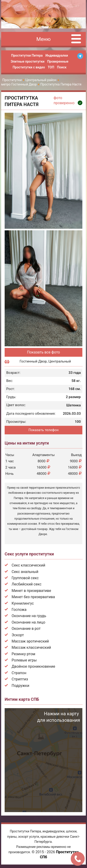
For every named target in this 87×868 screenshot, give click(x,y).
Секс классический (28, 565)
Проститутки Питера (27, 55)
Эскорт (18, 635)
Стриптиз (20, 679)
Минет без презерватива (33, 597)
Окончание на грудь (29, 616)
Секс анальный (25, 572)
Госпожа (19, 610)
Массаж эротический (30, 641)
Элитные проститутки (27, 61)
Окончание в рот (26, 629)
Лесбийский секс (27, 584)
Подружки (20, 686)
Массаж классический (31, 647)
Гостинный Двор (33, 361)
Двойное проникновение (33, 666)
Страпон (19, 673)
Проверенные (58, 61)
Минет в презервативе (31, 591)
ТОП (51, 67)
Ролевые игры (24, 660)
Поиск (62, 67)
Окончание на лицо (28, 622)
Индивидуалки (57, 55)
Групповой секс (25, 578)
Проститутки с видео (29, 67)
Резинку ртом (23, 654)
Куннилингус (23, 603)
